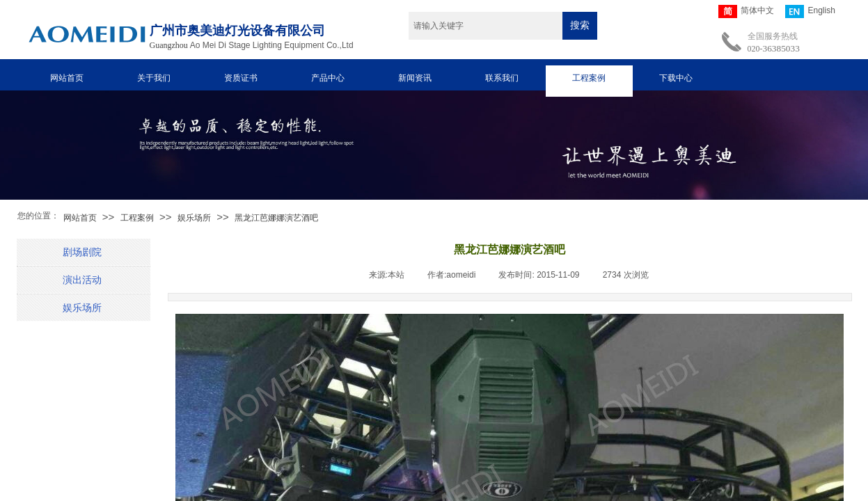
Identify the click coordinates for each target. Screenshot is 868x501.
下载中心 (676, 78)
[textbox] (486, 26)
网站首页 (67, 78)
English (810, 11)
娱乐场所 (194, 218)
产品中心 (328, 78)
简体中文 (746, 11)
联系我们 (502, 78)
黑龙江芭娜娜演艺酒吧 (276, 218)
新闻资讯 (415, 78)
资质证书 (241, 78)
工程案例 (589, 78)
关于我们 (154, 78)
